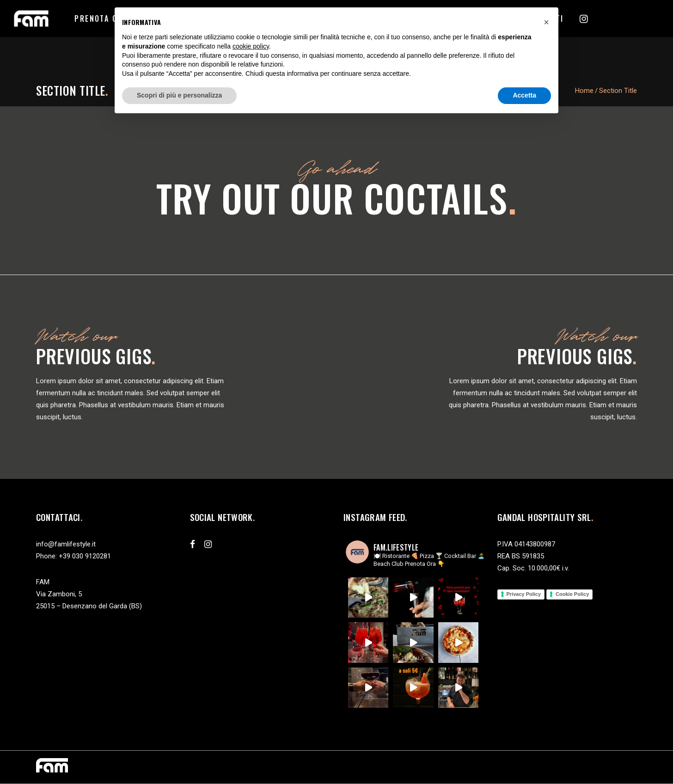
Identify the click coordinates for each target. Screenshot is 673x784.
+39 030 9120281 (85, 556)
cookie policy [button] (251, 46)
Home (584, 91)
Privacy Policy (524, 594)
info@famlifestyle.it (66, 544)
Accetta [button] (524, 95)
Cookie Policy (572, 594)
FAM (43, 582)
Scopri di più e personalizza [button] (179, 95)
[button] (546, 22)
